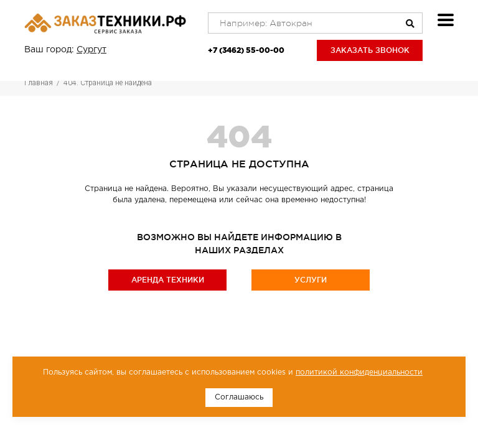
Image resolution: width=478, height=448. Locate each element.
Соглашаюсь (239, 397)
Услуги (311, 280)
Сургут (91, 50)
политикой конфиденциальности (359, 372)
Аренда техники (168, 280)
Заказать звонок (370, 50)
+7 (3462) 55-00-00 (246, 50)
